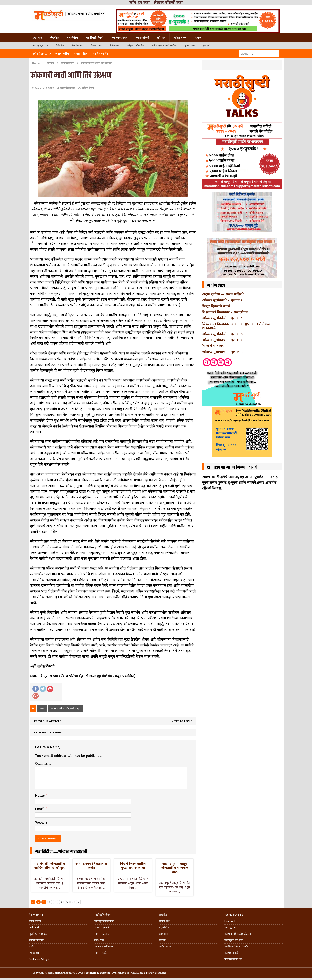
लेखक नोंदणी (142, 38)
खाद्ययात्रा (163, 934)
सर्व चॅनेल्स (72, 38)
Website (41, 823)
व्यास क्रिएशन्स (67, 88)
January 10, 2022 (45, 88)
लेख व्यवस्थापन (119, 38)
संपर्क (198, 38)
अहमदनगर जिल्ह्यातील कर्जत (91, 865)
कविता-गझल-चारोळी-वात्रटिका (164, 46)
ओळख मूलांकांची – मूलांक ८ (222, 318)
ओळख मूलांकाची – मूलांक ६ (222, 340)
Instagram (230, 928)
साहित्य (51, 63)
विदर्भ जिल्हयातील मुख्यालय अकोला (133, 865)
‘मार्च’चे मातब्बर (213, 345)
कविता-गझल (165, 946)
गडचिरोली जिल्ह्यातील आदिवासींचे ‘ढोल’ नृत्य (50, 865)
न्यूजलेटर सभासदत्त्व (38, 934)
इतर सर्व (206, 46)
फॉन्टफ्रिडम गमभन (233, 959)
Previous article (48, 721)
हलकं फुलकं (190, 46)
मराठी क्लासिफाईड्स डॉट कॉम (238, 934)
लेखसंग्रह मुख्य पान (40, 46)
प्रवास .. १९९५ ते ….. (103, 928)
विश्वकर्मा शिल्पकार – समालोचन (225, 312)
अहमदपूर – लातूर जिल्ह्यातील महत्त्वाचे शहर (175, 867)
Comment (43, 764)
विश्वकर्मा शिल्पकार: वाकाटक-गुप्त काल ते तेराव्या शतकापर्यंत (237, 326)
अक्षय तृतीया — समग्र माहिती (223, 294)
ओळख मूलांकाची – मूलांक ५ (222, 351)
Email (40, 809)
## (42, 709)
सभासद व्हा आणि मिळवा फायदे (232, 467)
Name (40, 796)
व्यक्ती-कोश (165, 921)
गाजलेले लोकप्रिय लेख (104, 946)
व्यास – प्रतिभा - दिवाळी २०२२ (66, 709)
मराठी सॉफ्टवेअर (101, 953)
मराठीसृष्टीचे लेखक (102, 915)
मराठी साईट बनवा (102, 934)
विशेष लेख (60, 46)
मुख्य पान (37, 38)
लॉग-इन (161, 38)
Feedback (34, 953)
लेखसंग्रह (55, 38)
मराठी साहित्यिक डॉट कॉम (237, 946)
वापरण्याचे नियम (36, 940)
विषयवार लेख (96, 46)
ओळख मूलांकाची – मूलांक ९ (222, 300)
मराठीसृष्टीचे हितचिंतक (104, 921)
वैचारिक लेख (77, 46)
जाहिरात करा (180, 38)
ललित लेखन (88, 88)
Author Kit (34, 928)
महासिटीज (164, 928)
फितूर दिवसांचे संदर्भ (216, 306)
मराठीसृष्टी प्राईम (232, 953)
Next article (182, 721)
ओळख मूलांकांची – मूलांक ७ (222, 334)
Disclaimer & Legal (39, 959)
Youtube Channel (234, 915)
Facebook (230, 921)
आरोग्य (162, 940)
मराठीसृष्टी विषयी (95, 38)
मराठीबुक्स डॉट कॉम (234, 940)
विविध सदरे (114, 46)
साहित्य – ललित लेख (136, 46)
